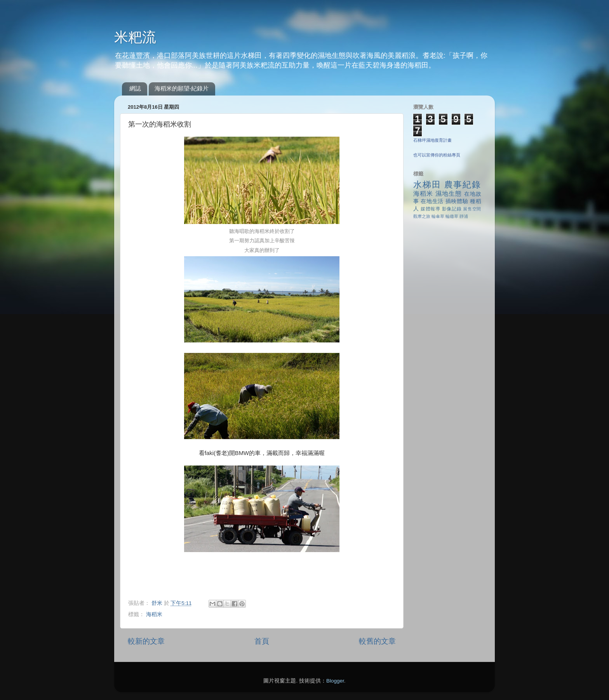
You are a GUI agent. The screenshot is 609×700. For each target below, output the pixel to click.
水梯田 (427, 185)
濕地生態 (449, 193)
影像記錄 (452, 209)
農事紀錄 (463, 185)
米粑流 (135, 37)
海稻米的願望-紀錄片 (182, 88)
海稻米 (154, 614)
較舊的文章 (377, 641)
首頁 (262, 641)
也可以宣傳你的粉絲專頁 (437, 155)
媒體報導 (431, 209)
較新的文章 (146, 641)
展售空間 (472, 209)
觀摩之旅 (422, 216)
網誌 (135, 88)
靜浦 (464, 216)
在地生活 (432, 201)
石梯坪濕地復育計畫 (432, 140)
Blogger (335, 681)
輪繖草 (452, 216)
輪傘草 (438, 216)
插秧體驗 (457, 201)
